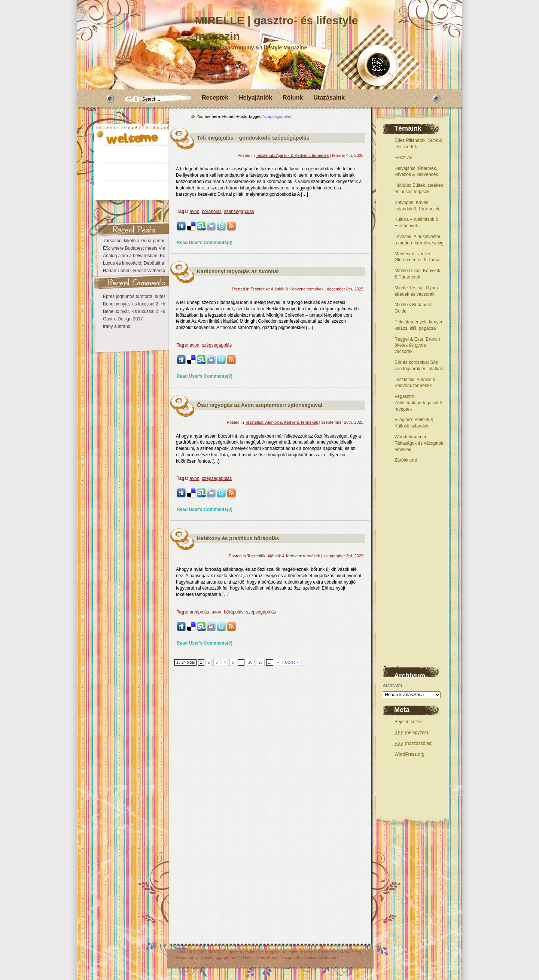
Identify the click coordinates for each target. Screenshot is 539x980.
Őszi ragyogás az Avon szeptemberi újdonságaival (260, 405)
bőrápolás (212, 211)
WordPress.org (409, 754)
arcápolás (199, 612)
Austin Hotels (242, 958)
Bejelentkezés (409, 722)
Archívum (392, 685)
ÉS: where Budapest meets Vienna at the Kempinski (155, 248)
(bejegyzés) (411, 733)
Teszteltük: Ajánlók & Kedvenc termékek (292, 155)
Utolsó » (292, 662)
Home (228, 116)
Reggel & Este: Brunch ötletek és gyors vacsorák (417, 346)
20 (260, 662)
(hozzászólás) (414, 743)
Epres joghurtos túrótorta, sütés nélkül (141, 296)
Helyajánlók (255, 98)
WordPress (351, 952)
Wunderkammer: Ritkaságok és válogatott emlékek (419, 443)
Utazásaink (329, 98)
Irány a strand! (117, 326)
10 (250, 662)
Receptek (215, 98)
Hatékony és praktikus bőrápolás (238, 538)
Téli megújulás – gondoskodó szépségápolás (253, 138)
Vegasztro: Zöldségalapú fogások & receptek (419, 403)
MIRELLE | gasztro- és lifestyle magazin (244, 952)
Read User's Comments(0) (205, 243)
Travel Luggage (214, 958)
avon (194, 211)
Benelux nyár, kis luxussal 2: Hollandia (141, 304)
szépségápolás (239, 211)
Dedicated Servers (321, 958)
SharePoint (267, 958)
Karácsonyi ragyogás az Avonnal (238, 271)
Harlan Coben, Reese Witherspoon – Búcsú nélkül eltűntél (161, 271)
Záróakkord (406, 460)
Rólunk (293, 98)
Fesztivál (403, 158)
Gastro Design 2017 (123, 319)
